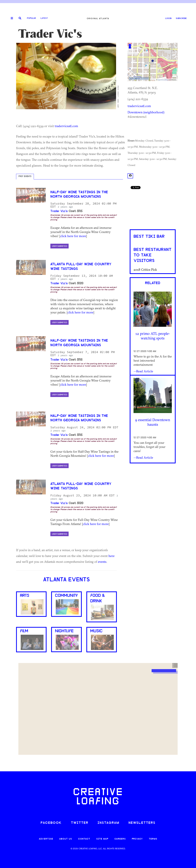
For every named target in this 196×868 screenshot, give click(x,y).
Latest (44, 18)
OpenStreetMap (163, 80)
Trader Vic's (59, 211)
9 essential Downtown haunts (153, 422)
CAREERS (120, 839)
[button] (175, 665)
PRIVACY (137, 839)
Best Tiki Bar (149, 237)
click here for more (73, 236)
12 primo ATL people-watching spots (153, 336)
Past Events (25, 177)
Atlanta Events (67, 580)
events (102, 562)
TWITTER (80, 823)
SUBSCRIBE (181, 18)
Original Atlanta (98, 18)
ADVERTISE (46, 839)
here (111, 556)
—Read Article (143, 371)
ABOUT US (66, 839)
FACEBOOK (51, 823)
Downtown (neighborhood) (146, 112)
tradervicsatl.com (66, 126)
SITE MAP (102, 839)
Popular (31, 18)
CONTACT (84, 839)
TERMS (153, 839)
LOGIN (168, 18)
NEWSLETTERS (142, 823)
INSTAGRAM (108, 823)
